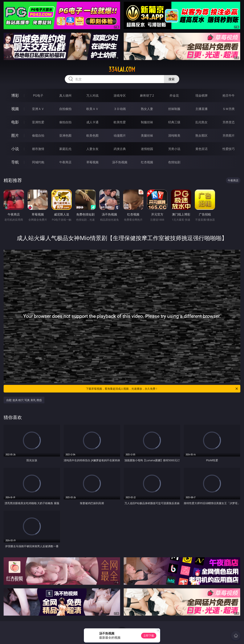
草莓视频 (92, 162)
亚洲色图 (65, 135)
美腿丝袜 (147, 135)
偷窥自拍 (38, 135)
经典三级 (174, 122)
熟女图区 (201, 135)
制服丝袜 (147, 122)
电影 (15, 122)
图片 (15, 135)
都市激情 (38, 149)
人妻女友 (92, 149)
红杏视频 (147, 162)
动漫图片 (120, 135)
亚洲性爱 (38, 122)
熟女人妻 (147, 109)
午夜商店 (65, 162)
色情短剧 (174, 162)
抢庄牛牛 (229, 95)
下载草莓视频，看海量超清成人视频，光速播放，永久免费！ (162, 389)
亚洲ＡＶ (38, 109)
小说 (15, 149)
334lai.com (122, 69)
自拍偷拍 (65, 109)
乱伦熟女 (201, 122)
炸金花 (174, 95)
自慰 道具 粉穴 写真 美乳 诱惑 (24, 400)
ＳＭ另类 (229, 109)
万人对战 (92, 95)
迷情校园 (147, 149)
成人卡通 (92, 122)
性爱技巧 (229, 149)
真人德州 (65, 95)
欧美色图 (92, 135)
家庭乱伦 (65, 149)
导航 (15, 162)
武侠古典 (120, 149)
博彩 (15, 95)
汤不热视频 (120, 162)
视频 (15, 109)
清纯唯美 (174, 135)
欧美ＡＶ (92, 109)
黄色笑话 (201, 149)
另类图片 (229, 135)
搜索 (172, 79)
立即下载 (149, 636)
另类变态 (229, 122)
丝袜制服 (174, 109)
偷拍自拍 (65, 122)
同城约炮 (38, 162)
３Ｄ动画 (120, 109)
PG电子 (38, 95)
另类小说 (174, 149)
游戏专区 (120, 95)
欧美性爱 (120, 122)
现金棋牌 (201, 95)
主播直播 (201, 109)
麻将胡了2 (147, 95)
